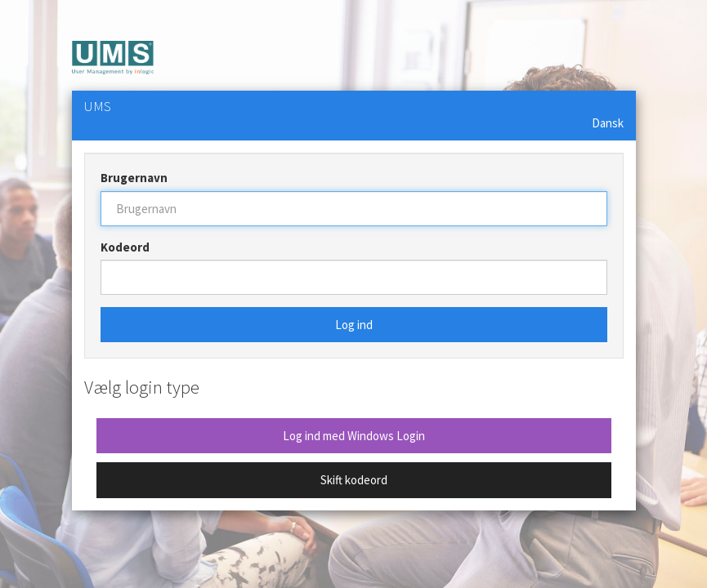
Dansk (608, 123)
